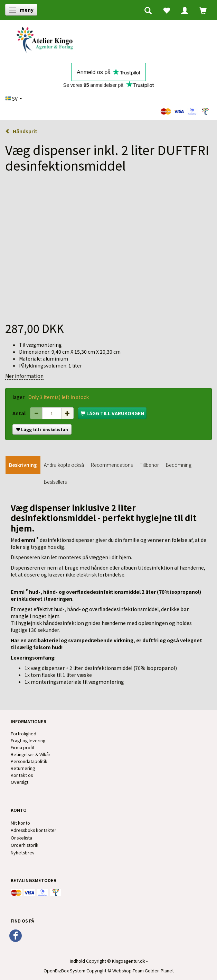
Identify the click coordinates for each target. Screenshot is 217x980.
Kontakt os (22, 775)
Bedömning (179, 465)
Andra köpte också (64, 465)
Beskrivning (23, 465)
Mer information (24, 376)
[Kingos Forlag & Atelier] (47, 39)
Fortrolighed (23, 733)
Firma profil (22, 747)
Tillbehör (149, 465)
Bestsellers (55, 482)
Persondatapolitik (29, 761)
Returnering (23, 768)
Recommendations (112, 465)
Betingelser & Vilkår (31, 754)
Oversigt (20, 782)
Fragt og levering (28, 740)
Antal (20, 413)
